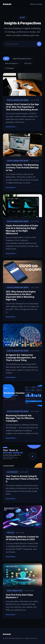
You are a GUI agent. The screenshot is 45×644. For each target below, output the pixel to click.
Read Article (11, 127)
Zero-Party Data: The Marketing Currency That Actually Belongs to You (22, 168)
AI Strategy (10, 68)
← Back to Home (35, 4)
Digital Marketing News (22, 59)
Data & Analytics (12, 63)
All (6, 59)
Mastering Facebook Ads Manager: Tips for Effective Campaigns (20, 418)
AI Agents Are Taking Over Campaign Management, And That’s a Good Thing (21, 358)
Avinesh (7, 4)
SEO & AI (28, 63)
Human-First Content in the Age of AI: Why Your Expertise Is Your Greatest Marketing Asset (22, 107)
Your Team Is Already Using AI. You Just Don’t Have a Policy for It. (22, 479)
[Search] (39, 44)
